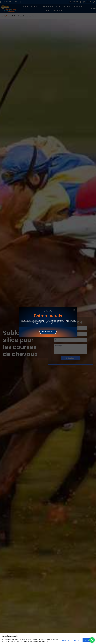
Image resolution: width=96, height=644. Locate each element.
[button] (74, 306)
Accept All (88, 640)
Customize (64, 640)
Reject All (76, 640)
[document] (48, 322)
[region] (48, 639)
